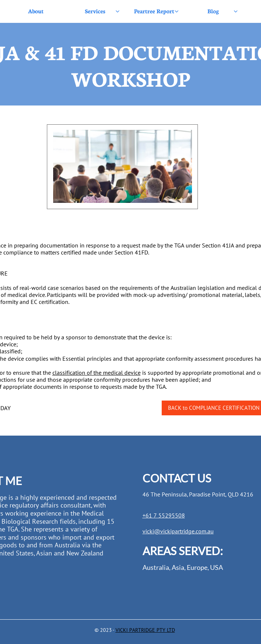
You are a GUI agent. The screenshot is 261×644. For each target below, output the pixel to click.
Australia (156, 567)
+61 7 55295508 (164, 515)
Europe (197, 567)
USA (217, 567)
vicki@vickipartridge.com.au (178, 531)
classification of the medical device (97, 373)
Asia (178, 567)
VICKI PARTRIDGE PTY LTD (145, 630)
